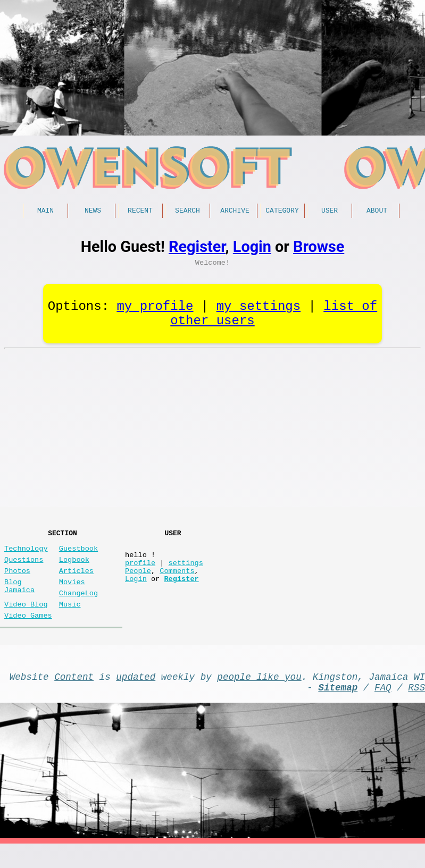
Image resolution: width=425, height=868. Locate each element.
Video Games (28, 633)
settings (186, 572)
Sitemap (338, 709)
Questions (24, 566)
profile (140, 572)
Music (70, 620)
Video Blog (26, 620)
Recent (140, 212)
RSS (416, 709)
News (93, 212)
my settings (259, 312)
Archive (235, 212)
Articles (76, 580)
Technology (26, 553)
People (138, 582)
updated (136, 696)
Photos (17, 580)
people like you (259, 696)
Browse (319, 248)
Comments (177, 582)
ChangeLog (78, 606)
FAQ (383, 709)
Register (197, 248)
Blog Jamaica (19, 598)
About (377, 212)
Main (45, 212)
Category (282, 212)
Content (74, 696)
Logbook (74, 566)
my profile (155, 312)
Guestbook (78, 553)
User (330, 212)
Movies (72, 593)
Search (187, 212)
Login (252, 248)
